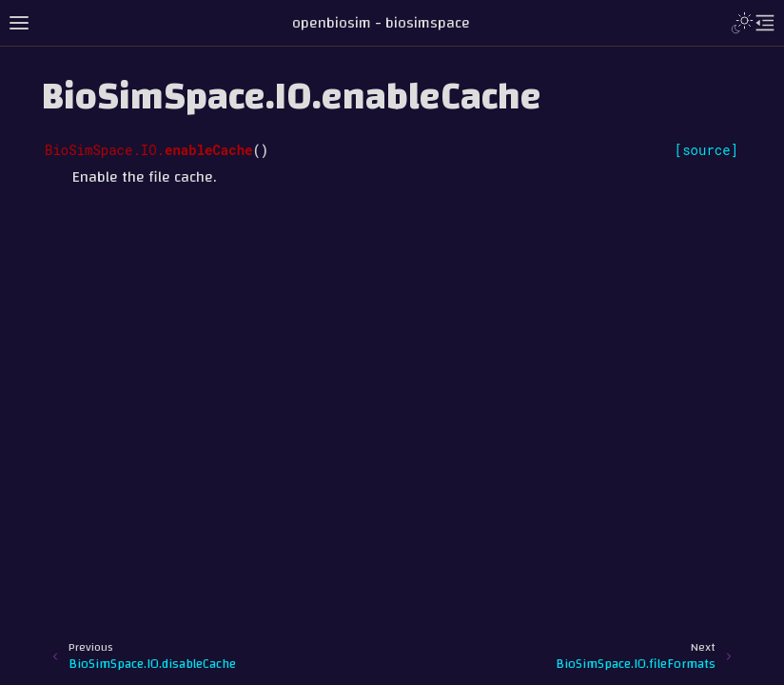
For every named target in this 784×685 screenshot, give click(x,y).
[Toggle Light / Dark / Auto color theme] (742, 23)
